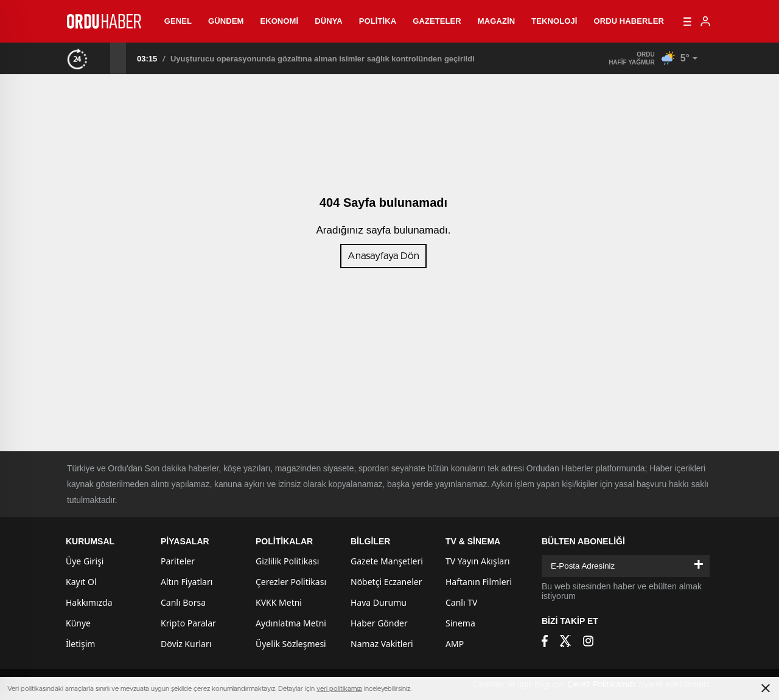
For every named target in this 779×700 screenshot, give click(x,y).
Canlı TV (461, 602)
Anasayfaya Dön (383, 256)
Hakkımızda (89, 602)
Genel (178, 21)
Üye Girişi (85, 561)
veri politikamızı (339, 689)
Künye (78, 623)
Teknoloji (554, 21)
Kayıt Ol (81, 582)
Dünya (329, 21)
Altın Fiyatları (187, 582)
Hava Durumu (379, 602)
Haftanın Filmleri (479, 582)
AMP (455, 644)
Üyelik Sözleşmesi (291, 644)
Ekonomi (279, 21)
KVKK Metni (279, 602)
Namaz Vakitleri (382, 644)
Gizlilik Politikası (287, 561)
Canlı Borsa (183, 602)
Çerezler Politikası (291, 582)
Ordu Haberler (628, 21)
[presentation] (102, 58)
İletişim (80, 644)
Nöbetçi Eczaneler (386, 582)
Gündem (226, 21)
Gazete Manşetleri (387, 561)
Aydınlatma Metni (291, 623)
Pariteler (178, 561)
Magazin (496, 21)
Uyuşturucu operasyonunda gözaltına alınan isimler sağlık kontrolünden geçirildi (323, 59)
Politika (378, 21)
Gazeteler (437, 21)
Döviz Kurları (186, 644)
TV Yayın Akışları (478, 561)
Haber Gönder (379, 623)
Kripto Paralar (188, 623)
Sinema (460, 623)
